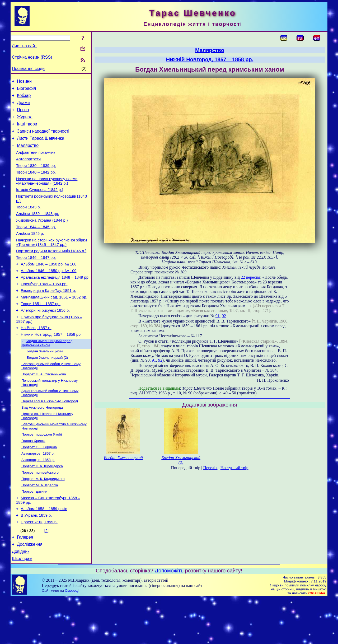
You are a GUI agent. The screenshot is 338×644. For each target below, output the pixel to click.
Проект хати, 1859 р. (39, 565)
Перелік (210, 468)
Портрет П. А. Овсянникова (44, 405)
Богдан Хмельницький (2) (47, 388)
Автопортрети (28, 169)
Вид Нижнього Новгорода (42, 441)
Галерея (25, 581)
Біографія (26, 90)
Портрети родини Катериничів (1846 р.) (51, 270)
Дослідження (30, 589)
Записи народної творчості (43, 137)
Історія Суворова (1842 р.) (40, 202)
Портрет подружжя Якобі (42, 469)
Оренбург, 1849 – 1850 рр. (44, 307)
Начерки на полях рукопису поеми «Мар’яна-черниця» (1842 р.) (47, 193)
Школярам (22, 605)
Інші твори (27, 130)
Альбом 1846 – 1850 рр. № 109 (49, 292)
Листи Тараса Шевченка (41, 145)
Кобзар (24, 98)
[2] (46, 573)
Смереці (72, 636)
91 (218, 316)
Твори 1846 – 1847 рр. (36, 277)
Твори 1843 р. (28, 221)
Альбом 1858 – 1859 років (44, 550)
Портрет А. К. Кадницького (43, 517)
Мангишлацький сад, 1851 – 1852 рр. (54, 322)
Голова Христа (33, 476)
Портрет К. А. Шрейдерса (42, 504)
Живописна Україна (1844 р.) (42, 236)
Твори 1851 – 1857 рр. (41, 329)
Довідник (21, 597)
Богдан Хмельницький (45, 381)
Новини (24, 82)
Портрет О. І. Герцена (39, 483)
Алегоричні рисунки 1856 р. (45, 337)
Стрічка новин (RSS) (32, 57)
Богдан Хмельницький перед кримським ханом (47, 372)
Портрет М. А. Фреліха (40, 524)
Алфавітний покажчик (36, 161)
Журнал (25, 122)
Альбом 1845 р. (30, 251)
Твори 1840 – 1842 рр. (36, 183)
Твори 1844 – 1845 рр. (36, 244)
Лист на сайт (24, 46)
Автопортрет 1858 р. (38, 497)
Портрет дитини (34, 531)
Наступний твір (234, 468)
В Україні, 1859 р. (36, 557)
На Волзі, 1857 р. (36, 356)
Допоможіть (169, 617)
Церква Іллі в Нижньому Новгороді (50, 434)
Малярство (28, 153)
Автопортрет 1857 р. (38, 490)
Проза (23, 114)
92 (224, 316)
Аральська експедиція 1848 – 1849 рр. (55, 300)
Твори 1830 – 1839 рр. (36, 176)
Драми (23, 106)
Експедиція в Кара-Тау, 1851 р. (48, 314)
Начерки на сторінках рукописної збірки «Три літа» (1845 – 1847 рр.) (51, 261)
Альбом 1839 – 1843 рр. (38, 229)
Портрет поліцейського (40, 510)
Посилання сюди (28, 69)
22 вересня (250, 277)
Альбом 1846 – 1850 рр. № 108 (49, 285)
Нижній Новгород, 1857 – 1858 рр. (51, 363)
